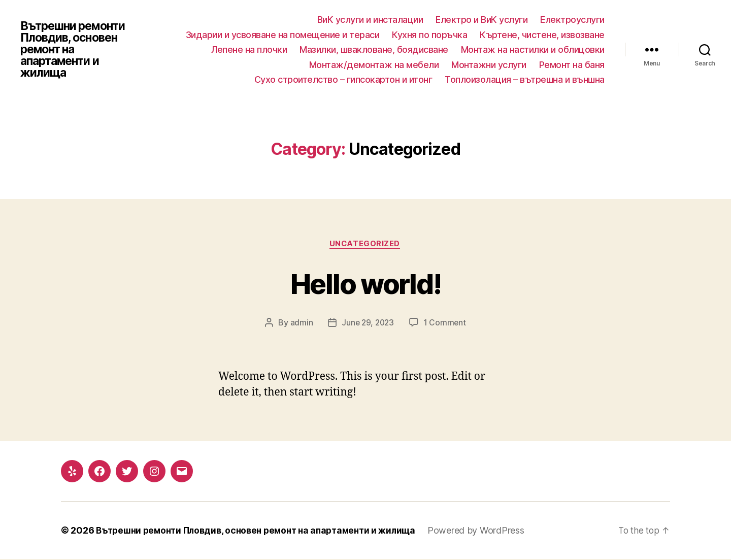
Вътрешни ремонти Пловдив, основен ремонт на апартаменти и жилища (76, 50)
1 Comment (446, 323)
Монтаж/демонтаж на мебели (374, 65)
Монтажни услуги (489, 65)
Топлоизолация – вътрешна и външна (525, 79)
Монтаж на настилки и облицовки (533, 50)
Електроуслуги (572, 20)
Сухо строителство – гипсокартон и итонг (343, 79)
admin (300, 323)
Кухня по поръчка (429, 35)
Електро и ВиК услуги (481, 20)
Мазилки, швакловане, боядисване (374, 50)
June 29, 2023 (368, 323)
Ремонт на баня (572, 65)
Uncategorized (365, 244)
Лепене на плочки (249, 50)
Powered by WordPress (490, 531)
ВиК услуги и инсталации (370, 20)
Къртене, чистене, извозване (542, 35)
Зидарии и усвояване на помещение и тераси (283, 35)
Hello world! (365, 283)
